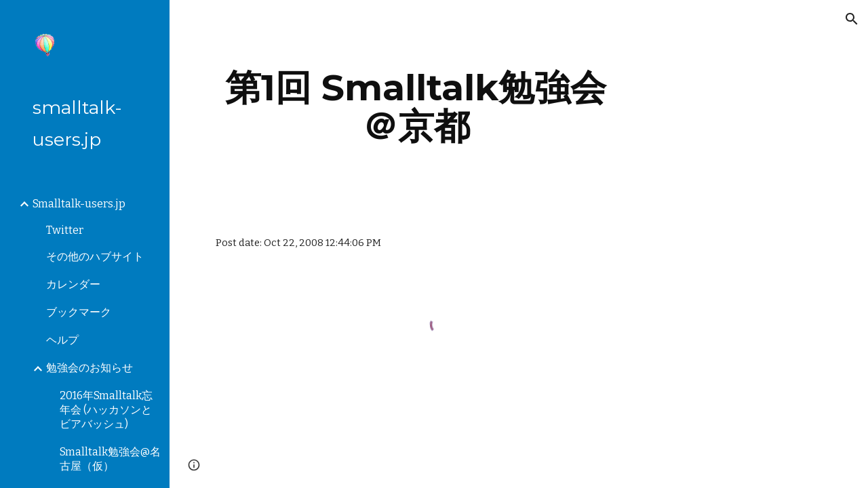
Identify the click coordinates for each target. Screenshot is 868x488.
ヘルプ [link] (62, 340)
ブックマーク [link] (79, 312)
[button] (852, 19)
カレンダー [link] (73, 284)
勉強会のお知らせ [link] (90, 368)
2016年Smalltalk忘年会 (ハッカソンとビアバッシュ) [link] (106, 410)
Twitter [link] (65, 230)
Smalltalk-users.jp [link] (79, 204)
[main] (416, 107)
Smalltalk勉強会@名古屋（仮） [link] (110, 459)
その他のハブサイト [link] (95, 257)
